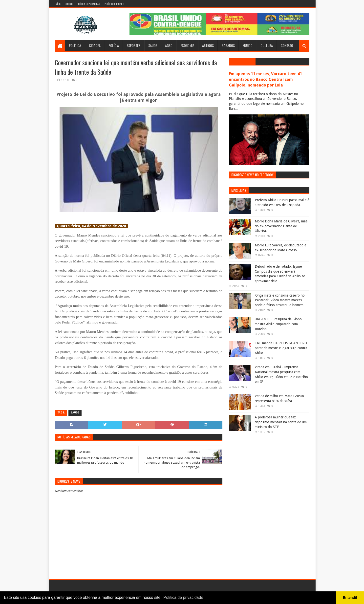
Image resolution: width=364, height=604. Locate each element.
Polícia (114, 45)
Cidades (95, 45)
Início (58, 4)
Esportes (134, 45)
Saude (75, 413)
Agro (169, 45)
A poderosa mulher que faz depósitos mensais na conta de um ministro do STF (281, 422)
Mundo (248, 45)
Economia (187, 45)
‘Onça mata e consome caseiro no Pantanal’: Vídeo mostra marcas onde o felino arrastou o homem (280, 300)
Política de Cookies (114, 4)
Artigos (208, 45)
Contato (69, 4)
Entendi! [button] (350, 598)
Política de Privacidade (89, 4)
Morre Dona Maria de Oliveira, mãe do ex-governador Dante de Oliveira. (281, 226)
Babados (228, 45)
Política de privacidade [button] (183, 597)
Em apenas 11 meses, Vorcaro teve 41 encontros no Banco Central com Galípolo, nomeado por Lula (265, 79)
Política (75, 45)
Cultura (267, 45)
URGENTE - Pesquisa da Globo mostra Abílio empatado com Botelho (278, 324)
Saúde (153, 45)
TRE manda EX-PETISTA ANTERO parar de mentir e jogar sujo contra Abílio (281, 348)
